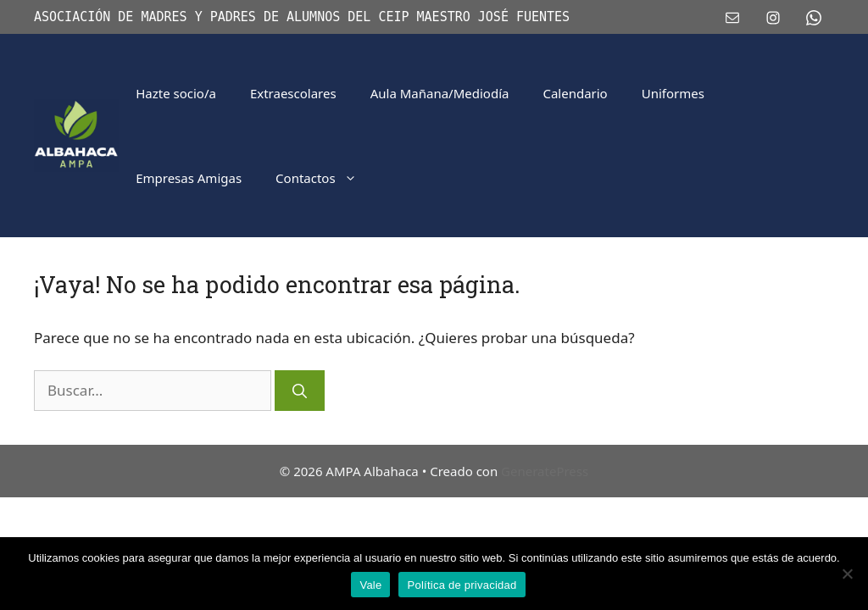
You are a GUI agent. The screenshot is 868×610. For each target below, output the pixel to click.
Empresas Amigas (189, 178)
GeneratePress (545, 471)
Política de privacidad (462, 585)
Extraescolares (293, 93)
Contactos (325, 178)
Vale (370, 585)
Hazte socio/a (176, 93)
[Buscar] (300, 391)
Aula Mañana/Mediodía (440, 93)
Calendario (575, 93)
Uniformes (673, 93)
